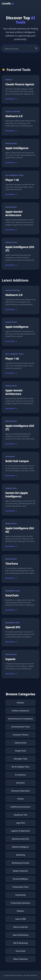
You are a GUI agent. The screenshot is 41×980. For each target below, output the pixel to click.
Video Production (21, 959)
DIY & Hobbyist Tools (20, 767)
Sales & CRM (21, 919)
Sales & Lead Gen (20, 927)
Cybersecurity (21, 743)
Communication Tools (20, 727)
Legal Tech (21, 823)
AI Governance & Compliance (21, 719)
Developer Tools (21, 759)
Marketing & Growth (20, 863)
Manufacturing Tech (20, 839)
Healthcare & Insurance (20, 807)
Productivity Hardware (20, 903)
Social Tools (20, 951)
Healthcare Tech (20, 815)
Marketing (20, 855)
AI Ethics (20, 703)
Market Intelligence (20, 847)
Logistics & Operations (20, 831)
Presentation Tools (20, 887)
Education (21, 783)
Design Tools (20, 751)
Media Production (21, 871)
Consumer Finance (20, 735)
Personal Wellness (20, 879)
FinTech (20, 799)
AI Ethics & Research (20, 711)
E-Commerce (20, 775)
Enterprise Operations (21, 791)
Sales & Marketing (20, 935)
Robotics (20, 911)
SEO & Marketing (21, 943)
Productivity (20, 895)
